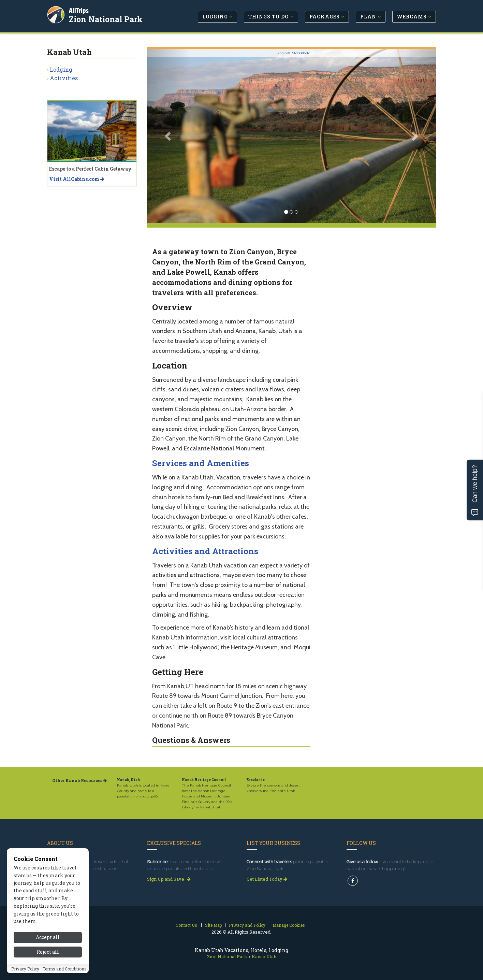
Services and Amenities (201, 463)
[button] (169, 136)
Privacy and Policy (247, 925)
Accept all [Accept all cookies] (48, 937)
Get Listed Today (267, 879)
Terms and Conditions (65, 969)
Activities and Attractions (205, 551)
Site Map (213, 925)
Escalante (256, 780)
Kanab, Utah (129, 780)
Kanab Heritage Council (204, 780)
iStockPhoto (301, 53)
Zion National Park (106, 18)
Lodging (61, 69)
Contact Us (186, 925)
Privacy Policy (25, 969)
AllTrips (79, 10)
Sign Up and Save (169, 879)
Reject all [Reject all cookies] (48, 952)
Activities (64, 78)
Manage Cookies (289, 925)
